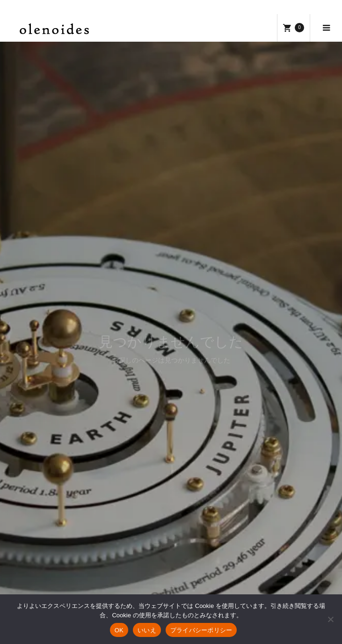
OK (119, 630)
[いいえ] (330, 619)
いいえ (147, 630)
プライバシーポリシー (201, 630)
